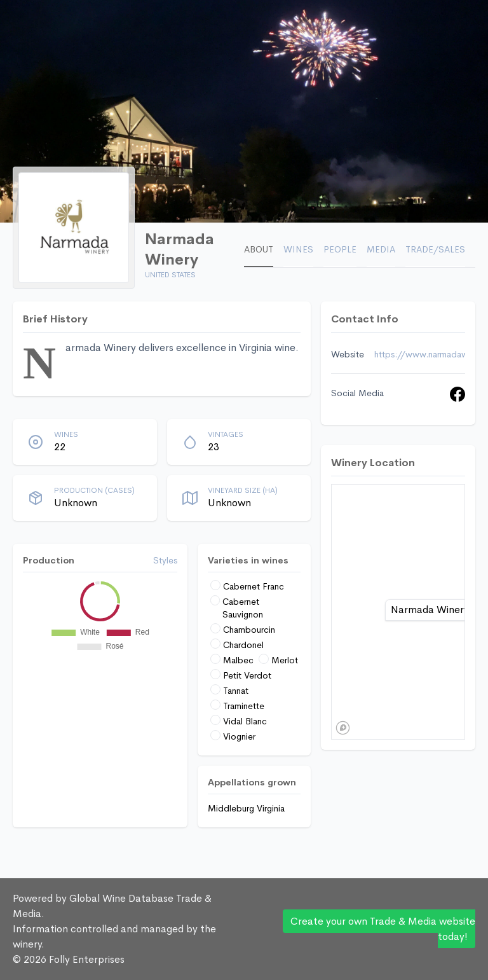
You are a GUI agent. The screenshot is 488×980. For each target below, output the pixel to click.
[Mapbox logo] (343, 728)
